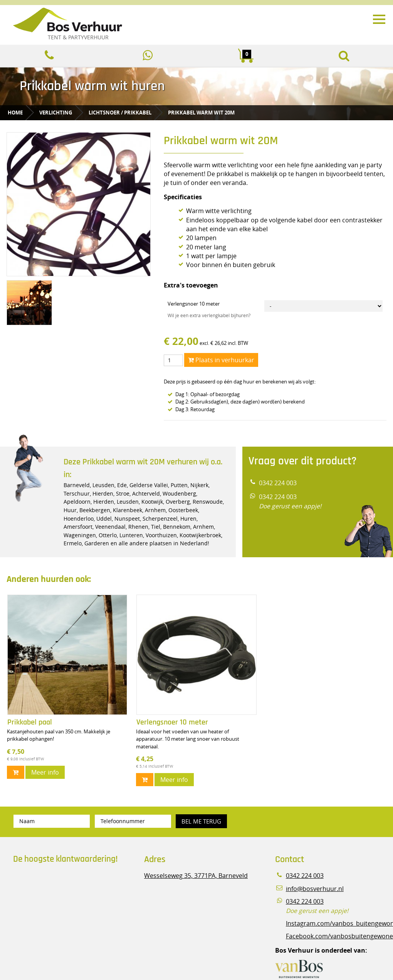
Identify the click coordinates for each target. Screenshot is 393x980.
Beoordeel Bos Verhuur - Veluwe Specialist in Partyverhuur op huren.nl (61, 903)
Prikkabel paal (30, 722)
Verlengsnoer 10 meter (194, 304)
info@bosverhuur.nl (315, 889)
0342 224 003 (278, 483)
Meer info (45, 772)
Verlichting (56, 113)
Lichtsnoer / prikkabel (120, 113)
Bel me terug (201, 821)
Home (15, 113)
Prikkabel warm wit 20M (201, 113)
